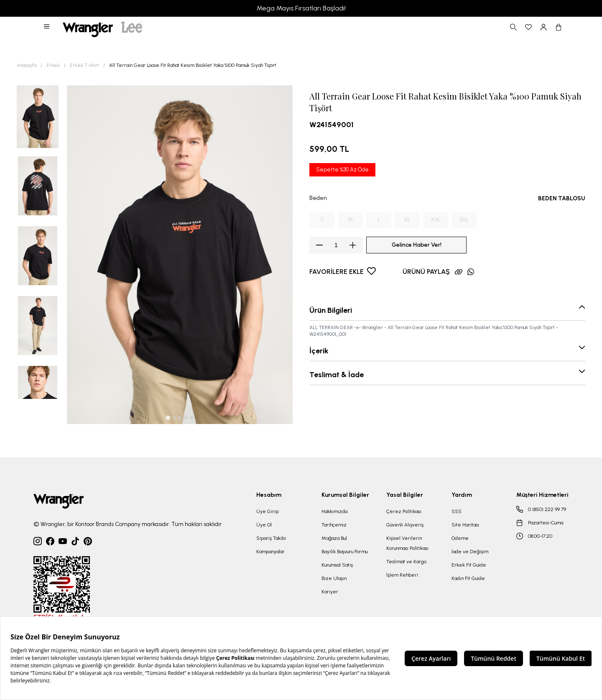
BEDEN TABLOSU (562, 198)
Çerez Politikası (404, 511)
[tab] (168, 418)
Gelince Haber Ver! (417, 245)
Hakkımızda (334, 511)
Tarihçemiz (334, 525)
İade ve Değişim (470, 552)
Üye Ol (264, 525)
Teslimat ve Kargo (406, 562)
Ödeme (460, 538)
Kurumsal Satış (337, 565)
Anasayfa (27, 65)
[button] (47, 27)
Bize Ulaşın (334, 578)
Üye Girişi (268, 511)
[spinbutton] (336, 245)
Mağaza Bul (334, 538)
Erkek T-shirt (84, 65)
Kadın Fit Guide (468, 578)
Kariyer (330, 592)
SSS (457, 511)
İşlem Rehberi (402, 575)
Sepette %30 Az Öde (342, 170)
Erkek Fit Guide (469, 565)
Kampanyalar (270, 552)
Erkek (53, 65)
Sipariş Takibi (271, 538)
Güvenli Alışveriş (405, 525)
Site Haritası (465, 525)
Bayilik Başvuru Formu (344, 552)
